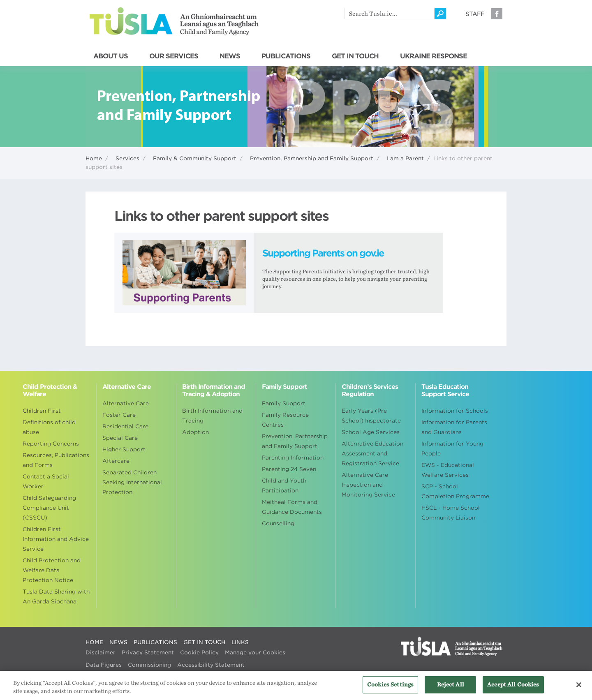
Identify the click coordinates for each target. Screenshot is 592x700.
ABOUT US (111, 56)
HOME (94, 642)
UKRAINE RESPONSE (434, 56)
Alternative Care (126, 403)
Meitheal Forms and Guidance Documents (292, 507)
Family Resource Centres (285, 420)
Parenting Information (293, 458)
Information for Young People (452, 449)
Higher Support (124, 449)
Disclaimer (101, 653)
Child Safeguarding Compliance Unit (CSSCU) (49, 508)
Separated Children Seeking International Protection (132, 482)
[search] (390, 14)
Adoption (195, 432)
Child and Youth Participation (284, 486)
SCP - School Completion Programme (455, 491)
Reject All (451, 690)
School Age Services (371, 432)
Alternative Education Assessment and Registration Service (372, 454)
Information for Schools (455, 411)
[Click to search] (440, 14)
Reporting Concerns (51, 444)
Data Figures (104, 665)
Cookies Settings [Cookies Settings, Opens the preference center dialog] (390, 690)
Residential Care (125, 426)
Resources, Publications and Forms (56, 460)
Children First (42, 411)
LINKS (240, 642)
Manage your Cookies (255, 653)
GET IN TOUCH (355, 56)
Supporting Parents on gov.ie (323, 253)
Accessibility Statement (211, 665)
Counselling (278, 523)
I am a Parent (405, 158)
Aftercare (116, 461)
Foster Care (119, 415)
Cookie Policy (199, 653)
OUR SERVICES (174, 56)
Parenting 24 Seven (289, 469)
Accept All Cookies (513, 690)
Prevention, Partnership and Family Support (312, 158)
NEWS (230, 56)
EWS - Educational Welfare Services (448, 470)
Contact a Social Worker (46, 482)
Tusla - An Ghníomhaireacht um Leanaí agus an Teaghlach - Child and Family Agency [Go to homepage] (174, 21)
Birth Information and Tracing (212, 416)
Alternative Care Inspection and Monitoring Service (368, 485)
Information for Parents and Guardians (454, 427)
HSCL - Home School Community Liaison (451, 513)
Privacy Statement (148, 653)
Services (127, 158)
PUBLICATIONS (286, 56)
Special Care (120, 438)
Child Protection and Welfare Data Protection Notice (52, 570)
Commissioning (149, 665)
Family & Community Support (195, 158)
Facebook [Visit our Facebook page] (497, 14)
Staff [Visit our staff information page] (475, 14)
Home (94, 158)
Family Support (284, 403)
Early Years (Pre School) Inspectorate (371, 416)
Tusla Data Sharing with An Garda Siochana (56, 597)
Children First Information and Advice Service (56, 539)
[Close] (579, 689)
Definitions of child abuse (49, 427)
